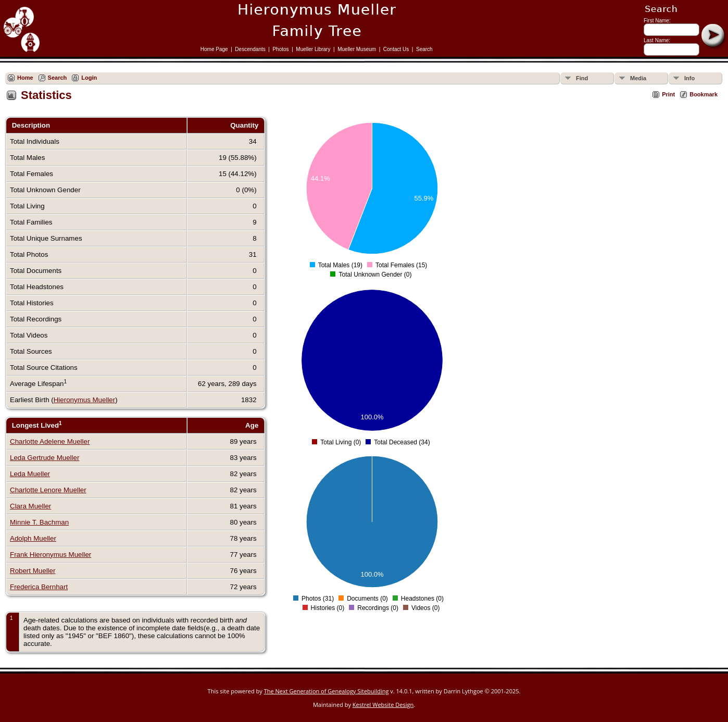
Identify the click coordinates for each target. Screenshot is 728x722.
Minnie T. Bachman (39, 522)
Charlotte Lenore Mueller (48, 490)
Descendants (250, 49)
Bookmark (704, 94)
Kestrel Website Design (383, 705)
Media (638, 78)
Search (424, 49)
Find (582, 78)
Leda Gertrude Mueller (45, 458)
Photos (280, 49)
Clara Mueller (30, 506)
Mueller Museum (357, 49)
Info (689, 78)
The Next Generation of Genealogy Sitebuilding (327, 691)
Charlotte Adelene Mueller (50, 441)
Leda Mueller (30, 474)
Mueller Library (313, 49)
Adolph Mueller (33, 538)
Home (25, 78)
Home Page (214, 49)
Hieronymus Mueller (85, 400)
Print (668, 94)
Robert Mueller (33, 571)
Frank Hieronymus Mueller (51, 555)
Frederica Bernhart (39, 587)
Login (89, 78)
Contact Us (396, 49)
